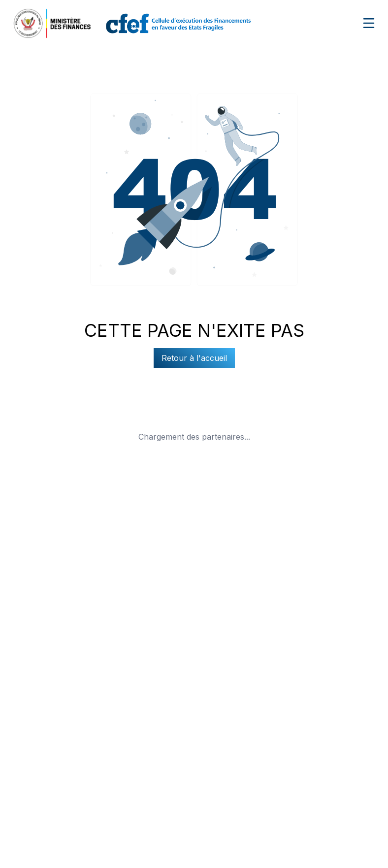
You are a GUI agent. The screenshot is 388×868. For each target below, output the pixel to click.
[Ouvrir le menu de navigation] (369, 23)
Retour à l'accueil (194, 358)
